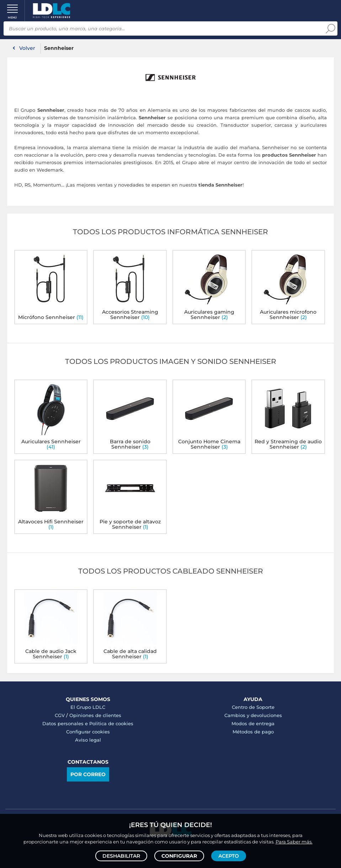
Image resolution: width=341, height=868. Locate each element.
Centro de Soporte (253, 707)
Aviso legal (88, 740)
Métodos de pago (253, 732)
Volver (27, 48)
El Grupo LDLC (88, 707)
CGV (60, 715)
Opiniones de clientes (95, 715)
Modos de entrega (253, 723)
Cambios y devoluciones (253, 715)
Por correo (88, 774)
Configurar (179, 856)
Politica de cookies (111, 723)
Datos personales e (66, 723)
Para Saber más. (294, 842)
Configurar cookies (88, 732)
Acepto (229, 856)
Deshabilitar (121, 856)
